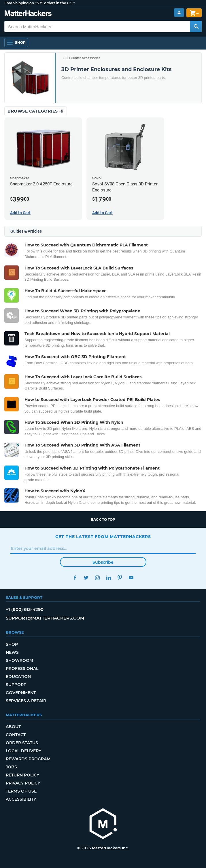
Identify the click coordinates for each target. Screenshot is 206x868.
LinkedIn (109, 578)
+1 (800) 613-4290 (25, 609)
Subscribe (103, 562)
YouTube (131, 578)
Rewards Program (28, 759)
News (12, 652)
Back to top (103, 520)
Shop (12, 644)
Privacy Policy (23, 783)
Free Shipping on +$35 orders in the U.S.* (40, 3)
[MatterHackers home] (103, 824)
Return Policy (22, 775)
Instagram (98, 578)
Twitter (86, 578)
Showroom (19, 660)
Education (18, 677)
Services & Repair (26, 701)
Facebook (75, 578)
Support (16, 685)
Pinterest (120, 578)
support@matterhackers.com (45, 618)
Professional (22, 668)
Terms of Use (21, 791)
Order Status (22, 743)
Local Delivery (23, 751)
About (13, 727)
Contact (16, 735)
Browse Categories (36, 111)
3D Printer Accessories (83, 58)
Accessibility (21, 799)
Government (21, 693)
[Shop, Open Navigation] (16, 43)
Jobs (11, 767)
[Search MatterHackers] (196, 26)
